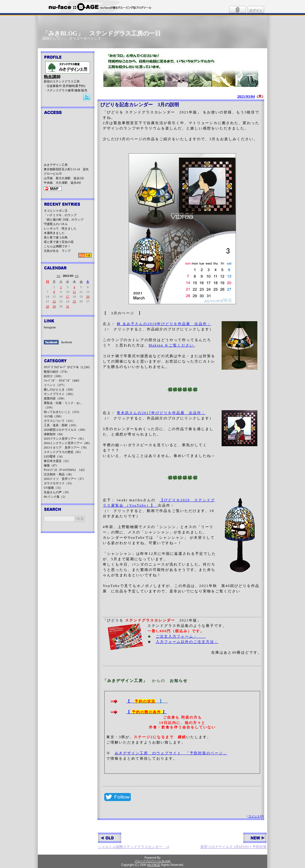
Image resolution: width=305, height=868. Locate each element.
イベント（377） (55, 385)
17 (67, 296)
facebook (67, 342)
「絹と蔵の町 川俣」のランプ (64, 220)
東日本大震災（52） (57, 461)
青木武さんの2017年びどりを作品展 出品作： (161, 413)
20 (88, 296)
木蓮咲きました (54, 233)
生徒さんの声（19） (57, 492)
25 (74, 301)
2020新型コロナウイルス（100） (65, 430)
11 (74, 292)
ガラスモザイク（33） (59, 483)
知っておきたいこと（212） (62, 412)
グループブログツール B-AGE (153, 861)
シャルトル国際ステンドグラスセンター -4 (133, 841)
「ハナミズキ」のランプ (60, 215)
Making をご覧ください (171, 345)
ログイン (256, 10)
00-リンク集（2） (55, 497)
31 (67, 306)
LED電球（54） (54, 456)
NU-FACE (154, 865)
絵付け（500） (53, 376)
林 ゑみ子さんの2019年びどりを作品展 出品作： (164, 324)
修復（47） (51, 465)
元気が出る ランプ (57, 251)
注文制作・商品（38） (59, 474)
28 (48, 306)
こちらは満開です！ (57, 246)
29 (54, 306)
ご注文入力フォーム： (181, 636)
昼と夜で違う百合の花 (59, 242)
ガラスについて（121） (59, 421)
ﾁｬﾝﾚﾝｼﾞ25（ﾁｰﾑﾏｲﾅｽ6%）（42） (65, 470)
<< (59, 276)
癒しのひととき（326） (59, 389)
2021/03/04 (246, 96)
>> (77, 276)
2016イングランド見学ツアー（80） (68, 443)
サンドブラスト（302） (59, 394)
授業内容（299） (55, 398)
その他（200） (53, 416)
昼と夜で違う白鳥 (56, 237)
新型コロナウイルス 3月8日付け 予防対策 (234, 841)
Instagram (50, 327)
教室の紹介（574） (56, 372)
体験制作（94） (54, 434)
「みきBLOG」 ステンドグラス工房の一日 (102, 33)
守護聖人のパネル (56, 224)
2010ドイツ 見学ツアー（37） (65, 479)
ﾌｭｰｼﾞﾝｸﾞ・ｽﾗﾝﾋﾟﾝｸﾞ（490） (62, 381)
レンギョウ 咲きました (60, 228)
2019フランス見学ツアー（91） (65, 439)
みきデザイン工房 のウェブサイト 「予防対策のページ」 (171, 753)
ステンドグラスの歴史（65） (63, 452)
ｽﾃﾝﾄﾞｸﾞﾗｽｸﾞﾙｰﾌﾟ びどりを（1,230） (68, 367)
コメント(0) (256, 816)
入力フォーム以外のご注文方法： (187, 642)
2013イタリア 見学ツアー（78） (66, 448)
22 (54, 301)
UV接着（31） (53, 488)
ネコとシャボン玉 (56, 211)
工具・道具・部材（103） (61, 425)
